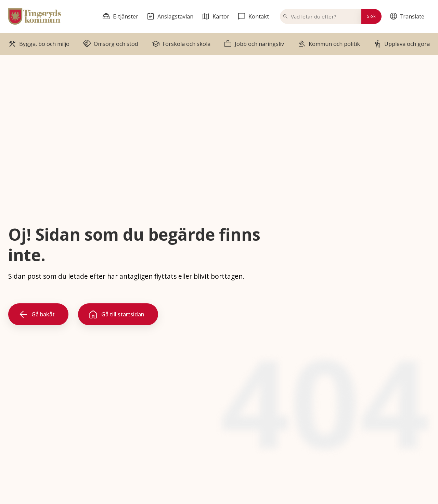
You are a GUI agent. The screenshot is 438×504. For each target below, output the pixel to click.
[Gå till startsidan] (118, 314)
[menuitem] (408, 16)
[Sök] (371, 16)
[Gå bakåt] (38, 314)
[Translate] (408, 16)
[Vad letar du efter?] (325, 16)
